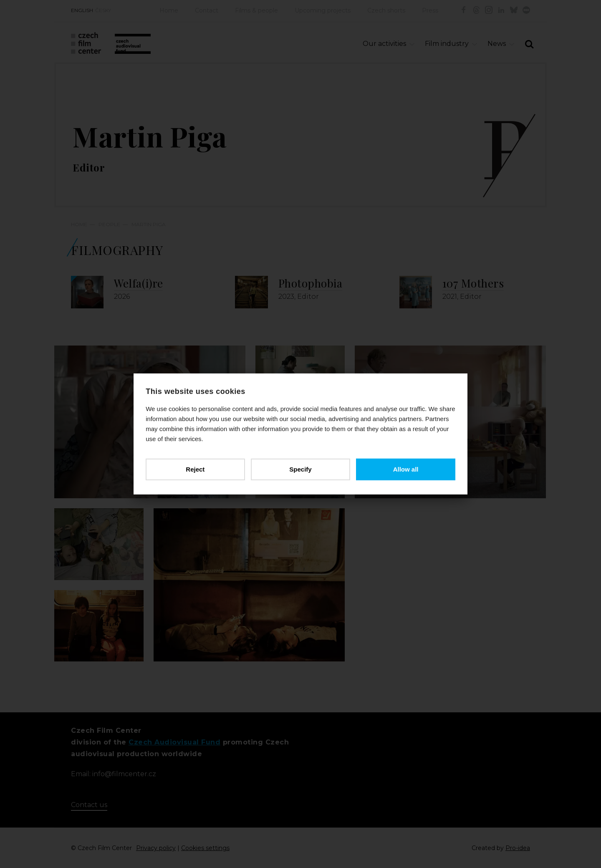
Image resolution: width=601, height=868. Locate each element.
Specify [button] (300, 469)
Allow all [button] (405, 469)
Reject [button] (196, 469)
